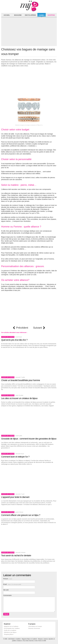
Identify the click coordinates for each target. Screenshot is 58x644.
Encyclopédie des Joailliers (12, 628)
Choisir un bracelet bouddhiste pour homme (21, 380)
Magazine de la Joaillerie (11, 626)
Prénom (8, 579)
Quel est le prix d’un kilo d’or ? (14, 340)
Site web (6, 590)
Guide (42, 15)
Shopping (51, 15)
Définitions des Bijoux (10, 632)
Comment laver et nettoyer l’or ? (15, 457)
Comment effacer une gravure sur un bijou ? (21, 515)
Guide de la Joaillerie (10, 630)
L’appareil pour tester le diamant (15, 497)
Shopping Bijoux (9, 634)
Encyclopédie (30, 15)
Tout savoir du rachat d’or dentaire (16, 555)
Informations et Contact (35, 626)
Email (12, 584)
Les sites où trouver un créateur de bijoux (19, 398)
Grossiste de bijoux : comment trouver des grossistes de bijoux (29, 439)
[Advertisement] (30, 32)
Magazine (18, 15)
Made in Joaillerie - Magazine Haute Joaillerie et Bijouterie (29, 6)
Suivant (37, 328)
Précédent (22, 328)
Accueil (7, 15)
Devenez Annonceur (34, 628)
